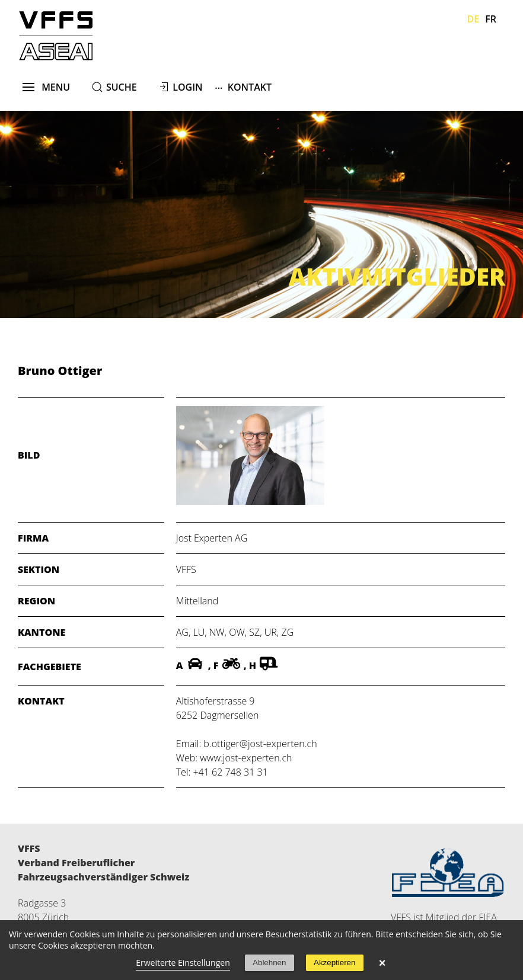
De (473, 19)
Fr (491, 19)
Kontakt (243, 87)
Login (187, 87)
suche (122, 87)
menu (47, 87)
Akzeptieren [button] (334, 963)
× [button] (382, 963)
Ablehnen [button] (269, 963)
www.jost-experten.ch (246, 758)
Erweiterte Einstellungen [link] (183, 963)
